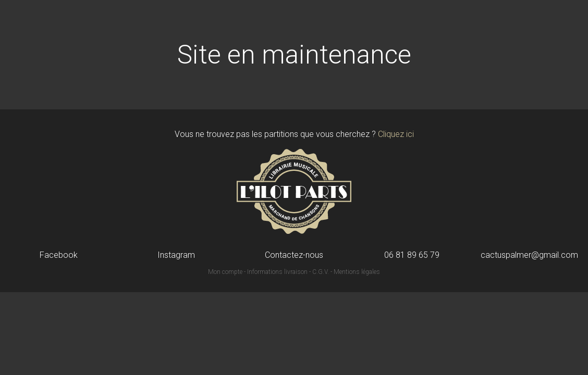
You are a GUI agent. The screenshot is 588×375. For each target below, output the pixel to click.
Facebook (59, 255)
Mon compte (225, 272)
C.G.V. (321, 272)
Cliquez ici (396, 134)
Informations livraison (277, 272)
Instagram (176, 255)
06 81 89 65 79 (412, 255)
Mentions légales (357, 272)
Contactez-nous (294, 255)
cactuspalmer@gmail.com (529, 255)
